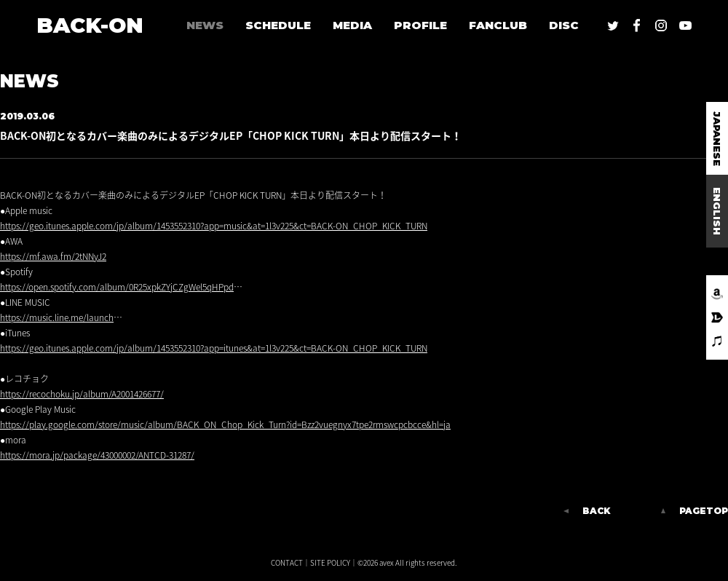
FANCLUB (498, 25)
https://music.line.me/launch (57, 317)
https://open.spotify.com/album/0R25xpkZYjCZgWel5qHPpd (117, 287)
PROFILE (420, 25)
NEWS (205, 25)
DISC (564, 25)
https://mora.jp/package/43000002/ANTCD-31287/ (97, 455)
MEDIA (352, 25)
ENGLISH (717, 211)
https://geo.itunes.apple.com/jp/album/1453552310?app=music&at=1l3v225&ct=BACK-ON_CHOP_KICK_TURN (214, 226)
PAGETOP (704, 511)
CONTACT (287, 562)
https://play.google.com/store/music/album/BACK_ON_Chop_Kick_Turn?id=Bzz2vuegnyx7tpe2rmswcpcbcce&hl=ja (225, 424)
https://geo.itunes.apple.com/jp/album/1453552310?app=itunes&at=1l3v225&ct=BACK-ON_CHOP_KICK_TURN (214, 348)
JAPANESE (717, 139)
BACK (596, 511)
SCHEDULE (278, 25)
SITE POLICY (330, 562)
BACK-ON (90, 25)
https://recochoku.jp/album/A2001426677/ (82, 394)
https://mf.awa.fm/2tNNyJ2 (53, 256)
